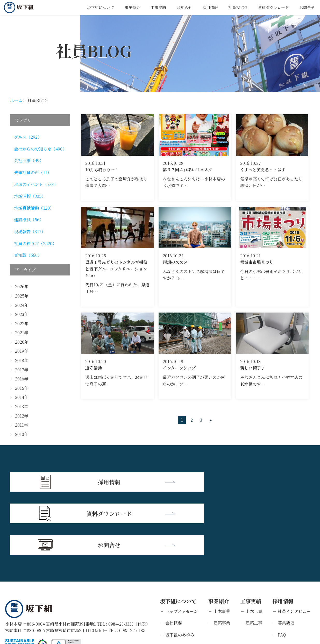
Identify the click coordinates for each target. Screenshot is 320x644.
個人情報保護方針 (56, 610)
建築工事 (254, 558)
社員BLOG (234, 7)
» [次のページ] (211, 420)
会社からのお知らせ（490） (40, 149)
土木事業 (222, 546)
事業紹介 (125, 7)
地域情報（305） (30, 196)
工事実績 (152, 7)
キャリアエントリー (296, 593)
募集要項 (286, 558)
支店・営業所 (178, 582)
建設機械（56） (29, 220)
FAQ (282, 570)
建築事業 (222, 558)
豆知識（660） (28, 255)
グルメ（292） (28, 137)
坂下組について (92, 7)
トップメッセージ (182, 546)
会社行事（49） (29, 161)
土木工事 (254, 546)
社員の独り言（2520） (35, 243)
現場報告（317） (30, 232)
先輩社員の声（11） (33, 172)
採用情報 (206, 7)
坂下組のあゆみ (180, 570)
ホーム (16, 100)
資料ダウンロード (271, 7)
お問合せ (307, 7)
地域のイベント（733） (36, 184)
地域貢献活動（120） (34, 208)
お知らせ (179, 7)
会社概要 (174, 558)
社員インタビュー (294, 546)
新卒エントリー (292, 582)
